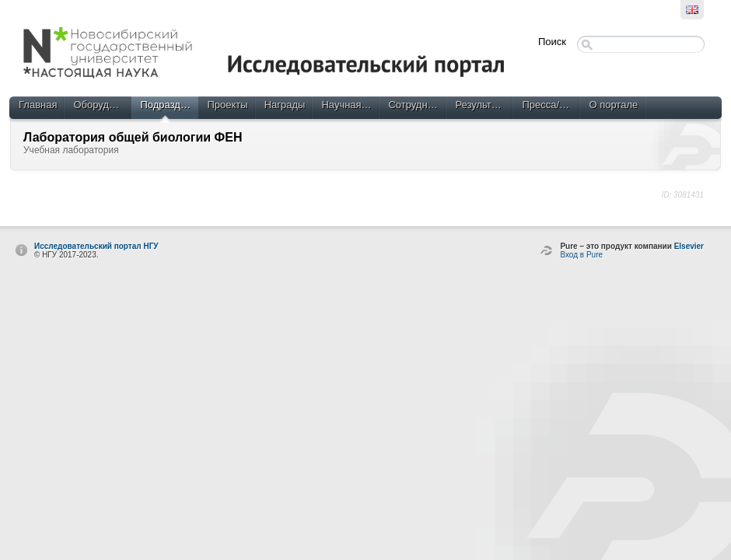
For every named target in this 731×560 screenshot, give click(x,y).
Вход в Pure (581, 255)
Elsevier (689, 246)
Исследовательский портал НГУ (96, 246)
